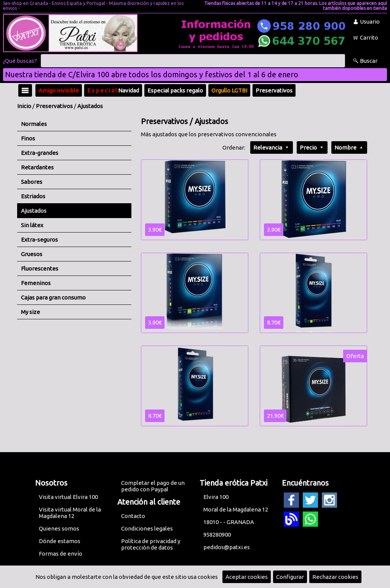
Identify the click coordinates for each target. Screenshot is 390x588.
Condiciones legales (147, 528)
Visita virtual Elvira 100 (68, 497)
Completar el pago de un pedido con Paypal (153, 486)
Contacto (133, 516)
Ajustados (90, 106)
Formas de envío (61, 554)
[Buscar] (193, 61)
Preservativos (54, 106)
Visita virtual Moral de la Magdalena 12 (70, 513)
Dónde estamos (60, 541)
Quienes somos (59, 528)
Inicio (24, 106)
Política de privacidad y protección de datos (151, 544)
